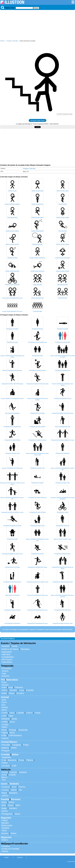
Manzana (12, 760)
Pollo (4, 735)
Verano (5, 671)
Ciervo (29, 713)
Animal (5, 697)
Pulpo (26, 745)
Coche (5, 772)
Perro (4, 702)
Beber (15, 754)
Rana (4, 730)
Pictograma (7, 814)
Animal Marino (9, 742)
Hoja (11, 687)
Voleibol (5, 828)
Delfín (14, 748)
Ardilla (4, 722)
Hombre (13, 808)
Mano (17, 814)
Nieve (12, 693)
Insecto (5, 738)
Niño (4, 805)
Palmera (19, 687)
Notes (13, 833)
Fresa (21, 760)
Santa (15, 646)
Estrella (30, 690)
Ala (20, 790)
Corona (5, 790)
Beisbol (5, 823)
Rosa (4, 682)
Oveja (37, 713)
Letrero (5, 796)
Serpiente (23, 730)
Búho (12, 733)
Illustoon (3, 41)
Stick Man (15, 41)
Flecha (22, 787)
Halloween (7, 652)
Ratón (4, 727)
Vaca (12, 713)
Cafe (14, 766)
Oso (3, 705)
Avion (4, 775)
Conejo (5, 725)
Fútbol (4, 820)
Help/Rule (20, 857)
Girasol (5, 685)
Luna (22, 690)
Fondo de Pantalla (10, 849)
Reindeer (25, 649)
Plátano (30, 760)
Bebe (4, 802)
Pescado (6, 745)
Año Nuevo (7, 659)
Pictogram (9, 41)
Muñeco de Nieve (10, 649)
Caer (4, 673)
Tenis (4, 831)
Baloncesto (7, 825)
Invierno (5, 676)
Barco (4, 777)
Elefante (5, 719)
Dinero (5, 840)
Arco (14, 787)
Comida (5, 754)
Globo (14, 790)
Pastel (4, 763)
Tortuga (13, 730)
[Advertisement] (37, 26)
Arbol (4, 687)
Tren (4, 780)
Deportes (6, 818)
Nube (4, 693)
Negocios (6, 837)
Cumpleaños (8, 657)
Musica (5, 833)
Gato (4, 700)
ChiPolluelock (15, 735)
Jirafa (14, 719)
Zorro (12, 722)
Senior (5, 811)
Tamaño (13, 690)
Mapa (4, 793)
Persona (16, 799)
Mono (4, 710)
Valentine (6, 654)
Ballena (5, 748)
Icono (4, 784)
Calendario (7, 662)
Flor (3, 680)
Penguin (5, 751)
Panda (5, 707)
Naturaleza (12, 680)
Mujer (4, 808)
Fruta (4, 760)
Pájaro (5, 733)
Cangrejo (17, 745)
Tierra (4, 690)
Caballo (20, 713)
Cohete (12, 775)
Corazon (6, 787)
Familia (5, 799)
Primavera (6, 668)
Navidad (5, 646)
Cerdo (4, 713)
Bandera (13, 793)
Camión (13, 772)
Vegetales (6, 757)
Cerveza (6, 766)
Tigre (11, 716)
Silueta (5, 851)
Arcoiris (20, 693)
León (4, 716)
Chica (10, 805)
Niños (11, 802)
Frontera (6, 846)
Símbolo (14, 784)
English (7, 857)
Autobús (23, 772)
